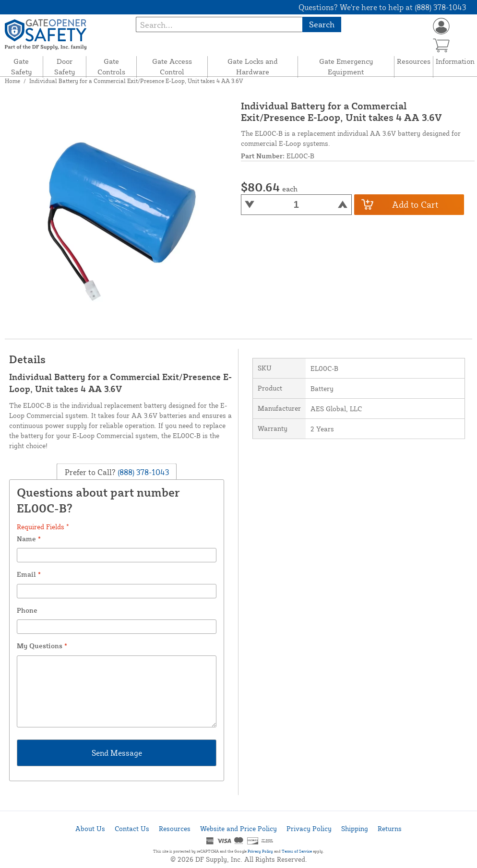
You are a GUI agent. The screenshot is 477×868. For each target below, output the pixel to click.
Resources (414, 61)
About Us (90, 828)
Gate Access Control (172, 67)
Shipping (355, 828)
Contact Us (132, 828)
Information (455, 61)
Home (12, 81)
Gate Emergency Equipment (346, 67)
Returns (390, 828)
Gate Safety (21, 67)
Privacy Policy (309, 828)
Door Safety (65, 67)
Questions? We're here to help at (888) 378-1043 (382, 7)
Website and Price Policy (238, 828)
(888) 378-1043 (142, 472)
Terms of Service (297, 851)
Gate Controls (111, 67)
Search (322, 24)
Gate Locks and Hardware (253, 67)
